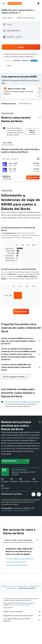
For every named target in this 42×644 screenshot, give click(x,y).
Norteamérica (33, 586)
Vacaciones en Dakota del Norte (17, 565)
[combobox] (8, 18)
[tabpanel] (21, 267)
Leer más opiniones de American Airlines (15, 510)
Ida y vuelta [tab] (7, 143)
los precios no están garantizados (19, 605)
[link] (21, 312)
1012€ (5, 10)
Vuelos (13, 586)
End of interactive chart (4, 260)
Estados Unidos (11, 588)
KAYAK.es (5, 586)
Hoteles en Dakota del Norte (16, 562)
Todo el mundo (22, 586)
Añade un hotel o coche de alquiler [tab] (18, 540)
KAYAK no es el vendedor (22, 611)
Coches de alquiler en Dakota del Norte (20, 559)
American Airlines (19, 470)
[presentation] (20, 12)
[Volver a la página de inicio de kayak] (15, 3)
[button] (4, 3)
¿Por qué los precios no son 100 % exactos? (22, 620)
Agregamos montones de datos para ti (22, 615)
